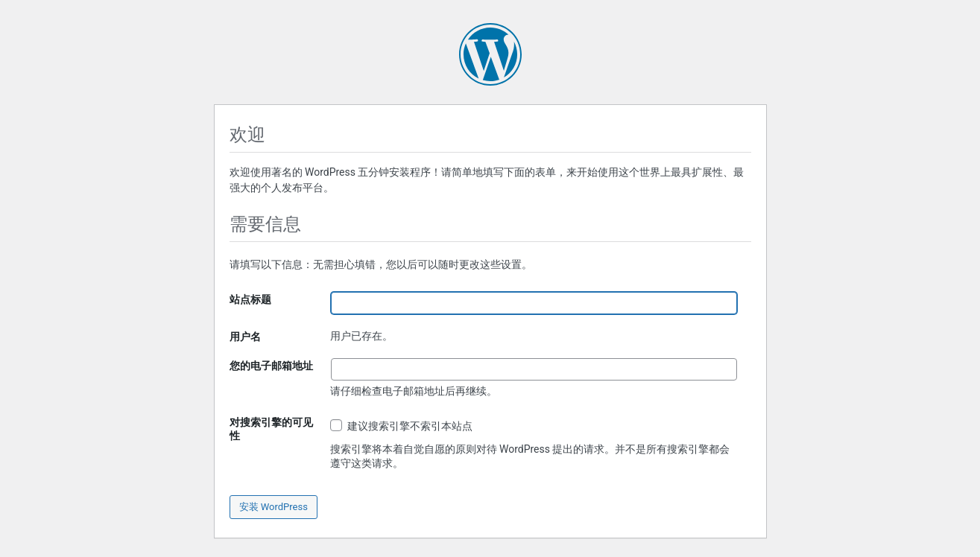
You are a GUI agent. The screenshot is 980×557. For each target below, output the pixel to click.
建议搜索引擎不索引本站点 (401, 426)
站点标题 (250, 299)
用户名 (245, 337)
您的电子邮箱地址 (271, 366)
